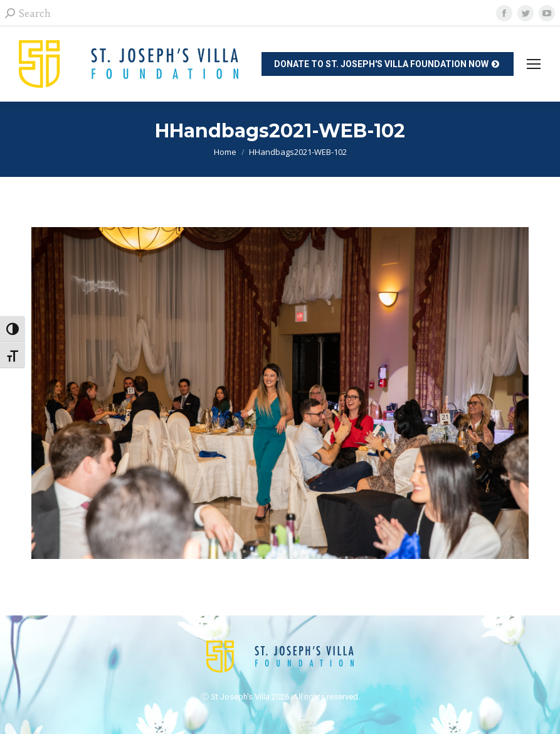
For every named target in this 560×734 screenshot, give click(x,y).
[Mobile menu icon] (534, 64)
